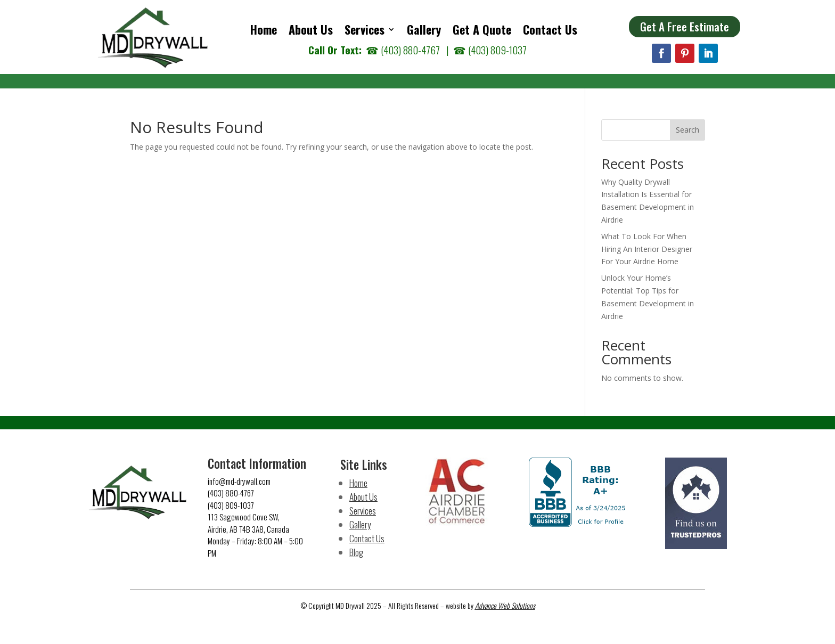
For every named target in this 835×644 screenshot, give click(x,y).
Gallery (424, 31)
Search (687, 130)
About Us (311, 31)
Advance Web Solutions (505, 605)
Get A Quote (482, 31)
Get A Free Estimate (685, 26)
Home (264, 31)
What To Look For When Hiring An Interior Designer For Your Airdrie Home (647, 249)
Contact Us (550, 31)
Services (365, 31)
